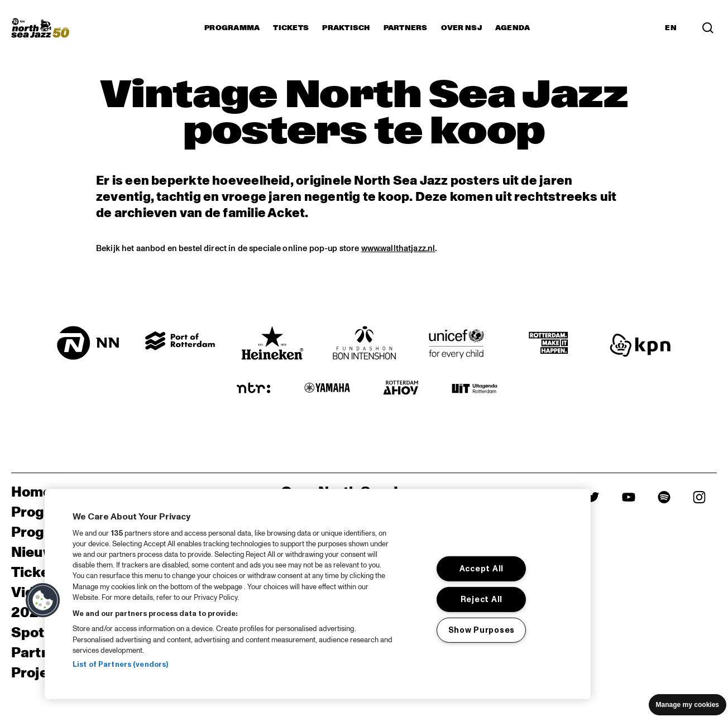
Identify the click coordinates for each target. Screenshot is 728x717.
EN (671, 28)
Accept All (482, 569)
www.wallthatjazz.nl (398, 249)
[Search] (708, 28)
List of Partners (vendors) (120, 665)
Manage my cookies (688, 705)
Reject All (482, 599)
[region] (318, 594)
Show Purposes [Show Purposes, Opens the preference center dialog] (482, 630)
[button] (43, 600)
